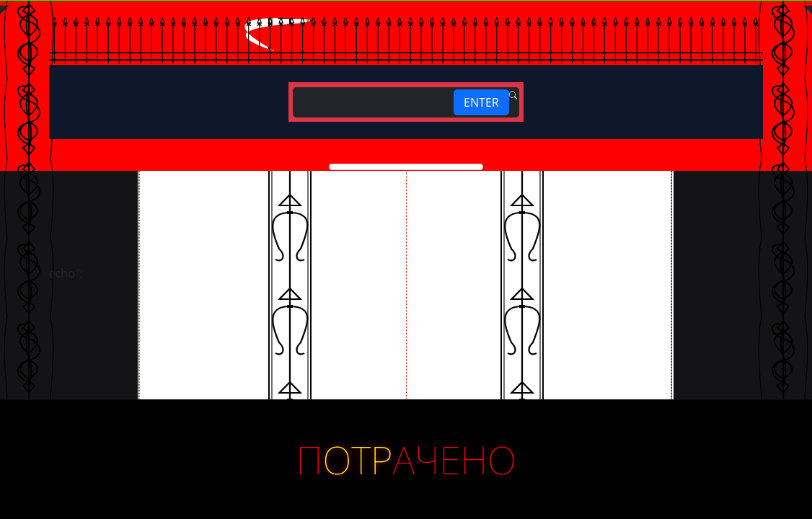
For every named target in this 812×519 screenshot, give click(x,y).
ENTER (481, 102)
